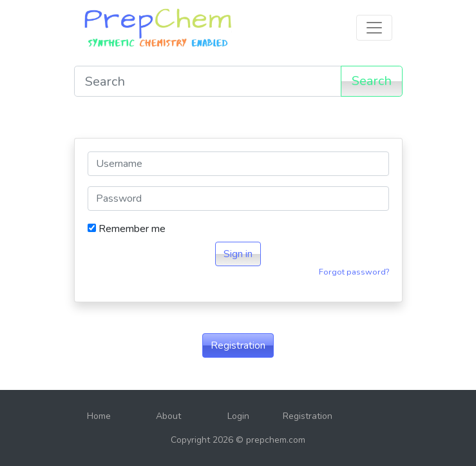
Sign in (238, 254)
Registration (238, 345)
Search (372, 81)
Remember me (127, 229)
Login (238, 416)
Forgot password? (354, 272)
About (168, 416)
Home (99, 416)
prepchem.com (276, 440)
